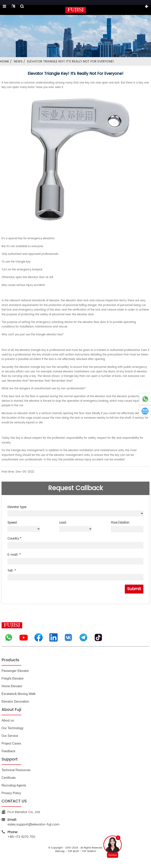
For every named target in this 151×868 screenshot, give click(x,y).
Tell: (10, 571)
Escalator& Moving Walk (19, 694)
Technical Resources (16, 770)
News (18, 61)
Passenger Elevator (15, 671)
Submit (134, 589)
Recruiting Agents (14, 785)
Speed (12, 523)
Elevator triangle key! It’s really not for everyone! (71, 61)
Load (63, 523)
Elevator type (17, 507)
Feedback (8, 751)
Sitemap (60, 851)
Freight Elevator (13, 678)
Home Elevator (12, 686)
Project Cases (11, 743)
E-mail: (13, 555)
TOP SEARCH (89, 851)
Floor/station (120, 523)
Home (5, 61)
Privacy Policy (11, 793)
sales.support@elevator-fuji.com (33, 822)
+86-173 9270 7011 (21, 835)
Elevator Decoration (15, 702)
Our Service (10, 736)
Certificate (9, 778)
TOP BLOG (73, 851)
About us (8, 720)
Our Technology (13, 728)
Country (13, 539)
